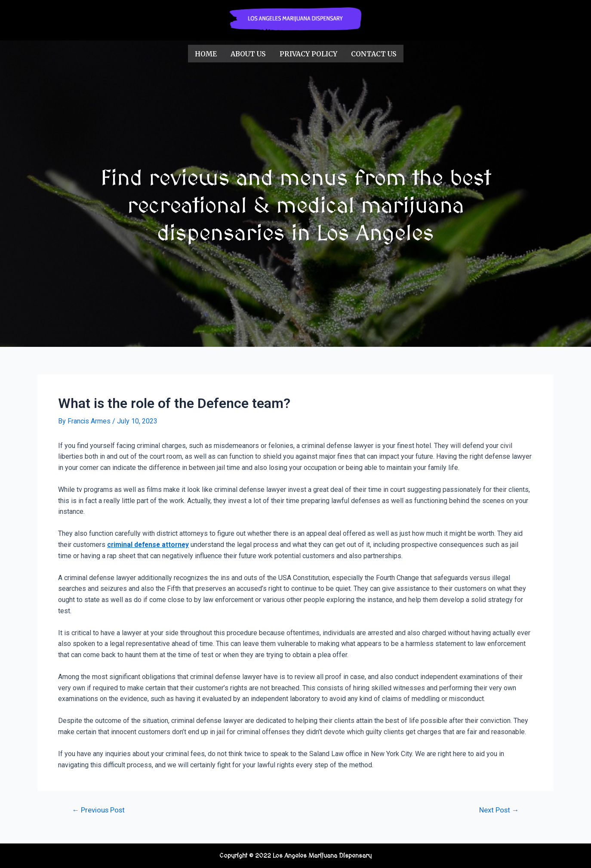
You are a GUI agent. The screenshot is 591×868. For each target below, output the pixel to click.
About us (248, 53)
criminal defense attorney (149, 544)
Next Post (498, 810)
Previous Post (99, 810)
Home (206, 53)
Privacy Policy (308, 53)
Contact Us (374, 53)
